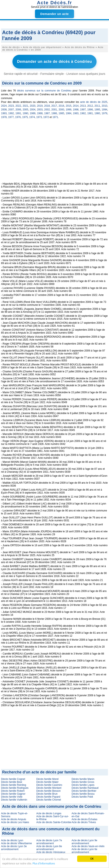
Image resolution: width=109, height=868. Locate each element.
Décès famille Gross (83, 782)
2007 (11, 110)
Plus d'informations (44, 864)
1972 (46, 117)
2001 (54, 110)
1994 (104, 110)
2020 (33, 106)
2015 (69, 106)
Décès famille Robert (13, 791)
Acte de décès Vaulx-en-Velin (88, 846)
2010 (104, 106)
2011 (97, 106)
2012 (90, 106)
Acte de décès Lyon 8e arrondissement (49, 848)
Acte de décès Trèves (84, 822)
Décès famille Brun (47, 794)
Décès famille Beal (11, 782)
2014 (76, 106)
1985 (61, 113)
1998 (76, 110)
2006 (18, 110)
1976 (18, 117)
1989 (33, 113)
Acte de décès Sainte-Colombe (54, 822)
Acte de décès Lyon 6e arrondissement (85, 851)
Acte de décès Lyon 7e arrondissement (49, 842)
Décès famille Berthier (84, 791)
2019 (40, 106)
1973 (39, 117)
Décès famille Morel (47, 779)
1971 (55, 117)
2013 (83, 106)
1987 (47, 113)
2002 (47, 110)
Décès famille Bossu (83, 794)
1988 (40, 113)
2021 (25, 106)
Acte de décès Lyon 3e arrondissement (14, 848)
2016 (61, 106)
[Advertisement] (54, 153)
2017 (54, 106)
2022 (18, 106)
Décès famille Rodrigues (15, 788)
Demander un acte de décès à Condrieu (54, 62)
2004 (33, 110)
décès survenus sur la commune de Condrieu (44, 91)
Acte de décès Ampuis (14, 819)
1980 (97, 113)
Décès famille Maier (47, 782)
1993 (4, 113)
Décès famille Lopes (83, 785)
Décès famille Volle (12, 797)
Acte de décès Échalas (85, 819)
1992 (11, 113)
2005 (25, 110)
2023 (11, 106)
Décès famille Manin (83, 779)
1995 (97, 110)
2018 (47, 106)
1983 (76, 113)
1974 (32, 117)
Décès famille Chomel (49, 800)
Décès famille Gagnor (13, 794)
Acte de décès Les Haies (15, 822)
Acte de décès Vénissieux (51, 852)
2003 (40, 110)
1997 (83, 110)
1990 (25, 113)
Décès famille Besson (48, 791)
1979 (104, 113)
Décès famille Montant (49, 788)
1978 (4, 117)
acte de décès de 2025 (94, 102)
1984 (69, 113)
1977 (11, 117)
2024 (4, 106)
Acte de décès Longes (49, 813)
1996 (90, 110)
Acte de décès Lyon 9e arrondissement (85, 842)
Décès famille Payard (48, 797)
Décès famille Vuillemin (14, 800)
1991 (18, 113)
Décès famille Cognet (13, 779)
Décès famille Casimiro (49, 785)
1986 (54, 113)
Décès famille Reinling (14, 785)
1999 (69, 110)
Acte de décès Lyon (12, 840)
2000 (61, 110)
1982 (83, 113)
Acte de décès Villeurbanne (16, 843)
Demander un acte (54, 14)
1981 (90, 113)
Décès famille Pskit (82, 797)
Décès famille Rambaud (85, 788)
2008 (4, 110)
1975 (25, 117)
